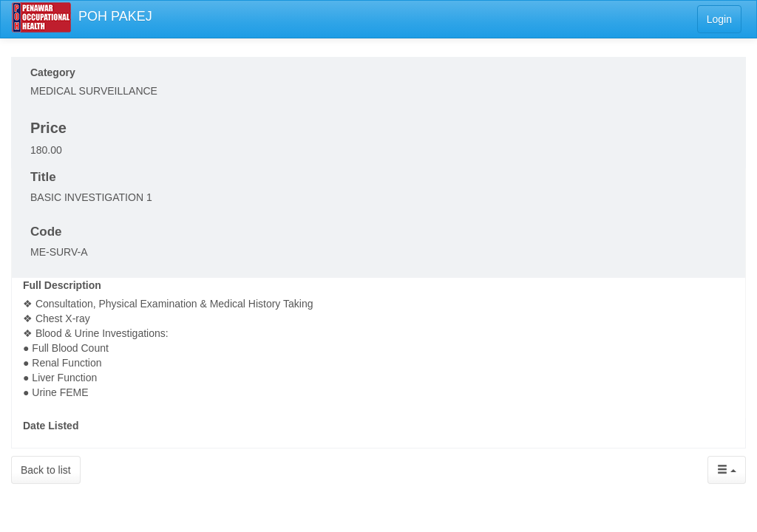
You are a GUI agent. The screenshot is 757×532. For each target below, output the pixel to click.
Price (48, 128)
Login (719, 19)
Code (46, 232)
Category (53, 72)
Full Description (62, 285)
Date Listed (51, 426)
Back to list (46, 470)
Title (43, 177)
